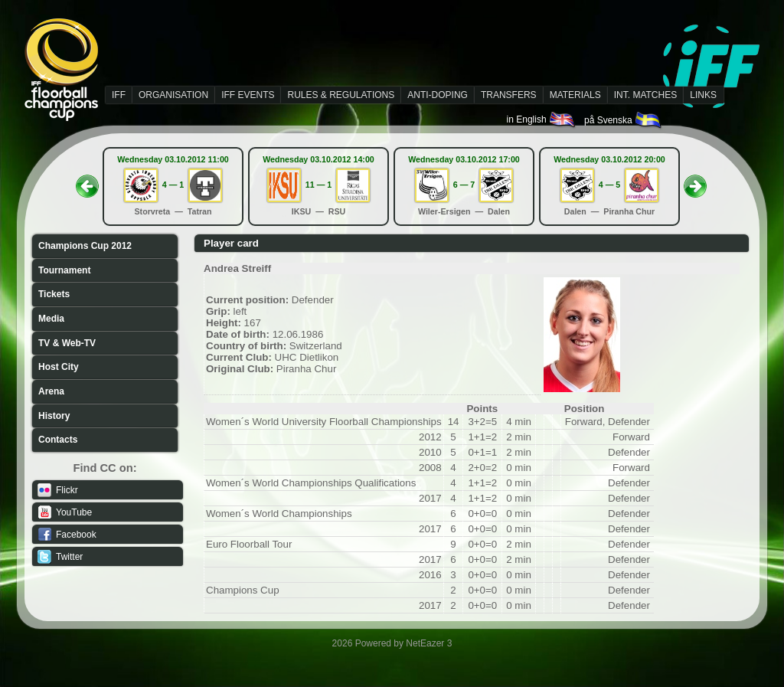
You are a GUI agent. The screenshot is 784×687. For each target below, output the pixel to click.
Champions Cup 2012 (85, 246)
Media (51, 319)
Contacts (58, 440)
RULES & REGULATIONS (341, 95)
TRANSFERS (509, 95)
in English (542, 119)
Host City (59, 367)
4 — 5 (609, 185)
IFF (119, 95)
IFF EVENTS (248, 95)
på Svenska (624, 120)
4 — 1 (173, 185)
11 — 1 (318, 185)
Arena (51, 391)
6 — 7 (464, 185)
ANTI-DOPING (438, 95)
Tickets (54, 294)
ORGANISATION (173, 95)
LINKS (703, 95)
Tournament (64, 270)
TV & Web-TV (67, 343)
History (54, 416)
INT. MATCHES (645, 95)
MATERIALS (575, 95)
